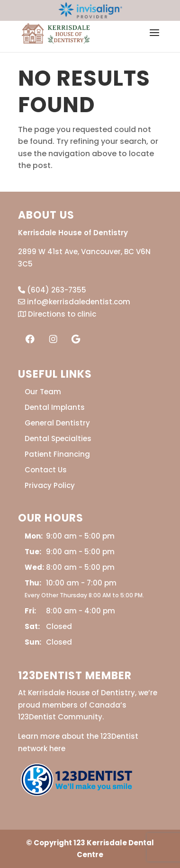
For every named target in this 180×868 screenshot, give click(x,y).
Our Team (43, 392)
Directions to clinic (57, 314)
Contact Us (46, 470)
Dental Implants (55, 407)
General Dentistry (57, 423)
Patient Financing (57, 454)
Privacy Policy (50, 485)
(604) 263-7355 (52, 290)
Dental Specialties (58, 438)
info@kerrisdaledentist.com (74, 302)
